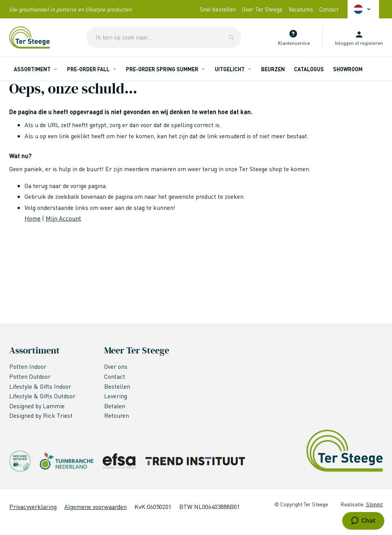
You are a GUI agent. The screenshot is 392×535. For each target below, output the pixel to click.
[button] (363, 9)
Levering (116, 396)
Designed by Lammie (38, 406)
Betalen (115, 406)
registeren (372, 43)
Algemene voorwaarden (96, 506)
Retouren (117, 415)
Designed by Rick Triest (41, 415)
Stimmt (374, 504)
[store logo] (29, 38)
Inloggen (344, 43)
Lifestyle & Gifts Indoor (41, 386)
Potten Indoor (28, 366)
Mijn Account (63, 218)
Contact (329, 9)
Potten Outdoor (31, 376)
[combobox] (164, 38)
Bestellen (117, 386)
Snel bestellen (218, 9)
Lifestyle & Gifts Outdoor (43, 396)
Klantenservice (294, 43)
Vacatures (301, 9)
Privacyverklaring (33, 506)
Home (33, 218)
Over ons (116, 366)
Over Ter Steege (262, 9)
